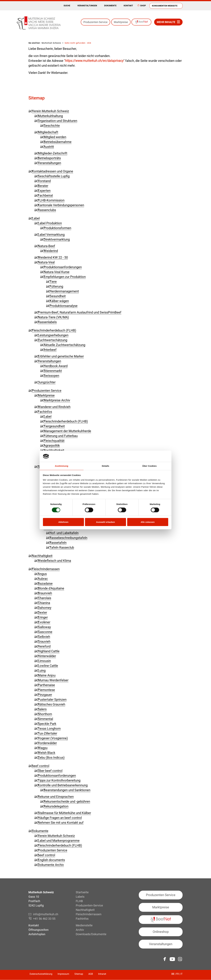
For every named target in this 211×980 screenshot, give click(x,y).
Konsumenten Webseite (165, 6)
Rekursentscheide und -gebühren (67, 802)
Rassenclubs (47, 210)
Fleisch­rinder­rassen (46, 569)
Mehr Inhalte (166, 22)
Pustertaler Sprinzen (52, 700)
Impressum (63, 974)
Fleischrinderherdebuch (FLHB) (66, 421)
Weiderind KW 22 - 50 (53, 257)
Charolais (44, 598)
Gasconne (45, 632)
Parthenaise (46, 685)
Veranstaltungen (87, 6)
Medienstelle (84, 925)
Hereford (44, 646)
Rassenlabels (47, 322)
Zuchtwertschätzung (53, 340)
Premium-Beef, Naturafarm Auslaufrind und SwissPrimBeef (80, 312)
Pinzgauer (45, 695)
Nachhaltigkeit (42, 556)
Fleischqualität (54, 441)
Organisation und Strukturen (58, 121)
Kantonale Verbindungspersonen (61, 205)
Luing (42, 671)
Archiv (80, 930)
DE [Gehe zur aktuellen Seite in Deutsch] (173, 974)
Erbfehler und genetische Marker (61, 356)
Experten (44, 191)
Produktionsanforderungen (63, 267)
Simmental (45, 719)
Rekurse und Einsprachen (56, 797)
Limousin (44, 661)
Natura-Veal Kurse (57, 272)
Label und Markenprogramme (59, 841)
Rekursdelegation (56, 806)
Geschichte (52, 126)
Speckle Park (47, 724)
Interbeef (50, 350)
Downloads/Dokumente (91, 934)
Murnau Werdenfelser (53, 680)
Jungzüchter (47, 382)
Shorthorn (45, 714)
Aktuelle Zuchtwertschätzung (64, 345)
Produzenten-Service (89, 905)
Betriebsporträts (49, 158)
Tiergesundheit (54, 426)
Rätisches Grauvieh (52, 704)
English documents (51, 860)
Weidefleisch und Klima (54, 561)
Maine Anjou (47, 675)
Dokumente (110, 6)
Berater (43, 186)
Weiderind (51, 251)
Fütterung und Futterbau (61, 436)
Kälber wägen (59, 301)
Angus (42, 574)
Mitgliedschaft (48, 132)
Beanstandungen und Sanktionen (67, 790)
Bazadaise (45, 584)
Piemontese (46, 690)
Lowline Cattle (48, 666)
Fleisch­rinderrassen (89, 914)
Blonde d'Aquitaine (51, 588)
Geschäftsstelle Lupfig (54, 176)
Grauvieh (44, 642)
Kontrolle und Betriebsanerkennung (63, 785)
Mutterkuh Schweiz (51, 43)
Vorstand (44, 181)
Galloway (44, 627)
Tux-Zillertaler (47, 733)
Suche (67, 6)
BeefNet (141, 22)
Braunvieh (45, 593)
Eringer (43, 617)
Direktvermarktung (57, 239)
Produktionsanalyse (64, 306)
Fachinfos (45, 412)
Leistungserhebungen (53, 335)
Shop (143, 6)
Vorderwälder (47, 743)
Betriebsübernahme (58, 142)
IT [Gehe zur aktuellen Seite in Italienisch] (182, 974)
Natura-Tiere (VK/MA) (53, 317)
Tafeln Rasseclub (62, 547)
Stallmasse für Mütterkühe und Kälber (64, 813)
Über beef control (50, 771)
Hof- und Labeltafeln (64, 533)
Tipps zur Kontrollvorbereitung (59, 780)
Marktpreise (121, 22)
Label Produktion (50, 223)
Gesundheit (58, 296)
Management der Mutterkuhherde (67, 431)
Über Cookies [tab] (149, 466)
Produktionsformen (57, 228)
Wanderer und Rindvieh (54, 407)
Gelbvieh (44, 637)
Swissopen (51, 376)
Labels (80, 897)
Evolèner (44, 622)
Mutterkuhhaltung (50, 116)
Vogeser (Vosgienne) (53, 738)
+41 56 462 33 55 (44, 919)
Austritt (49, 147)
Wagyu (43, 748)
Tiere (53, 282)
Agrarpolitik (52, 446)
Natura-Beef (46, 246)
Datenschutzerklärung (41, 974)
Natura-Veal (46, 262)
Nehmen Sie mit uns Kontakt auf (61, 823)
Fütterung (56, 286)
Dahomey (45, 608)
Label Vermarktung (51, 235)
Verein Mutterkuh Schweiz (50, 111)
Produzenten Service (95, 22)
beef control (41, 766)
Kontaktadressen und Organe (53, 171)
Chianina (44, 603)
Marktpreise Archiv (57, 400)
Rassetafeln (58, 543)
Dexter (42, 613)
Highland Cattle (49, 651)
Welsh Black (47, 753)
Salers (42, 709)
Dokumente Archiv (51, 865)
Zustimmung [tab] (62, 466)
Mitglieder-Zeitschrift (53, 153)
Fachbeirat (45, 195)
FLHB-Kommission (51, 200)
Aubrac (43, 579)
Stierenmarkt (53, 371)
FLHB (79, 901)
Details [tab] (105, 466)
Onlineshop (161, 932)
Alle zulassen (148, 522)
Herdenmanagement (64, 291)
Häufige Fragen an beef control (60, 818)
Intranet (102, 974)
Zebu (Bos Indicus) (51, 758)
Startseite (82, 892)
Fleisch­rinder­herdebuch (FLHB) (54, 330)
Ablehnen (63, 522)
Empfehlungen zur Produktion (65, 277)
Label (36, 218)
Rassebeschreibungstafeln (68, 538)
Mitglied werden (55, 137)
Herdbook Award (56, 366)
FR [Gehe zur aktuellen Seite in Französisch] (177, 974)
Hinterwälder (47, 656)
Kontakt (128, 6)
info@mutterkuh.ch (46, 914)
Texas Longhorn (49, 729)
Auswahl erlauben (105, 522)
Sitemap (79, 974)
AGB (91, 974)
